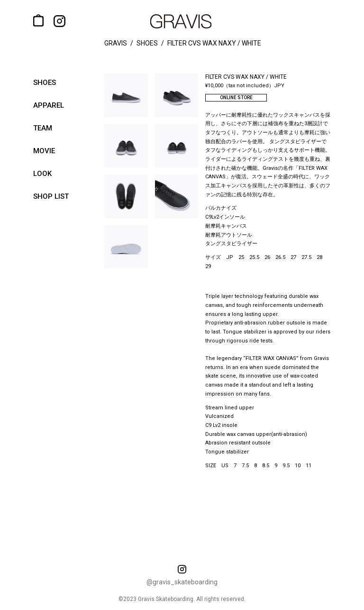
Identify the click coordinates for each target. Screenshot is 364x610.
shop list (51, 196)
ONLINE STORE (236, 97)
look (42, 174)
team (43, 128)
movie (44, 151)
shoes (45, 83)
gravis (116, 43)
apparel (49, 105)
